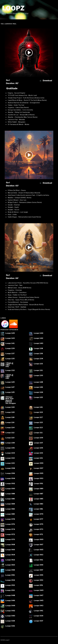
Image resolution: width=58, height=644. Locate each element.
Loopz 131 (38, 370)
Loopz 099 (39, 463)
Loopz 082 (10, 509)
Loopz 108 (10, 443)
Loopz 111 (38, 433)
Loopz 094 (10, 478)
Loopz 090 (10, 489)
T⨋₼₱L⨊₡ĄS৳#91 (9, 365)
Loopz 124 (38, 392)
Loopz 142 (38, 338)
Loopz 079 (39, 514)
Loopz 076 (10, 524)
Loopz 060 (10, 565)
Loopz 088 (10, 494)
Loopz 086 (10, 499)
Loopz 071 (38, 534)
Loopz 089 (39, 489)
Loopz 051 (38, 585)
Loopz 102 (10, 458)
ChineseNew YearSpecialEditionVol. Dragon (11, 400)
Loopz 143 (10, 338)
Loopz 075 (39, 524)
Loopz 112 (10, 433)
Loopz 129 (10, 382)
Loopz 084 (10, 504)
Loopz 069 (39, 540)
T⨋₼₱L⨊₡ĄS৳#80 (9, 377)
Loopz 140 (39, 343)
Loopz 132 (10, 370)
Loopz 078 (10, 519)
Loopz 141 (10, 343)
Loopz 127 (10, 387)
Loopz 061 (38, 560)
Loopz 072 (10, 534)
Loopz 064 (10, 555)
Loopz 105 (38, 448)
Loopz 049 (39, 590)
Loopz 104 (10, 453)
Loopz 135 (10, 359)
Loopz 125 (10, 392)
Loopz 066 (10, 550)
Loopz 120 (10, 412)
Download (46, 81)
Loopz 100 (10, 463)
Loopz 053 (39, 580)
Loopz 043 (39, 606)
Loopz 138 (38, 348)
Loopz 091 (38, 484)
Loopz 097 (39, 468)
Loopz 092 (10, 484)
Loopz (13, 8)
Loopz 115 (38, 423)
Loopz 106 (10, 448)
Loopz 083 (39, 504)
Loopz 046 (10, 601)
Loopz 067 (39, 545)
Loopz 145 (10, 333)
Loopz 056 (10, 575)
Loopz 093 (39, 478)
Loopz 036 (10, 626)
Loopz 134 (38, 359)
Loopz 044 (10, 606)
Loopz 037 (39, 621)
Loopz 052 (10, 585)
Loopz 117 (38, 417)
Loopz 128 (38, 382)
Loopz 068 (10, 545)
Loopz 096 (10, 473)
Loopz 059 (39, 565)
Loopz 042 (10, 611)
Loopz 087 (39, 494)
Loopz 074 (10, 529)
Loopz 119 (38, 412)
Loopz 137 (10, 354)
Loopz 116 (10, 423)
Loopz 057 (39, 570)
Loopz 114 (10, 428)
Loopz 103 (38, 453)
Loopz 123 (38, 397)
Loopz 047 (39, 595)
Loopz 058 (10, 570)
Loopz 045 (39, 601)
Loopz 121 (38, 407)
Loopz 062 (10, 560)
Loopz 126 (38, 387)
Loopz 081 (38, 509)
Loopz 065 (39, 550)
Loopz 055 (39, 575)
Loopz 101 (38, 458)
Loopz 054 (10, 580)
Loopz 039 (39, 616)
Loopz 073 (39, 529)
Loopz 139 (10, 348)
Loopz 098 (10, 468)
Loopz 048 (10, 595)
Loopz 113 (38, 428)
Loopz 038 (10, 621)
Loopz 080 (10, 514)
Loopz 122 (10, 407)
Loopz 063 (39, 555)
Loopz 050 (10, 590)
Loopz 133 (38, 364)
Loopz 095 (39, 473)
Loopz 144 (39, 333)
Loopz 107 (38, 443)
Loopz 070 (10, 540)
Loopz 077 (39, 519)
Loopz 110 (10, 438)
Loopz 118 (10, 417)
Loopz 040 (10, 616)
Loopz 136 (38, 354)
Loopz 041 (39, 611)
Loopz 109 (38, 438)
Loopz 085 (39, 499)
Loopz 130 (38, 376)
